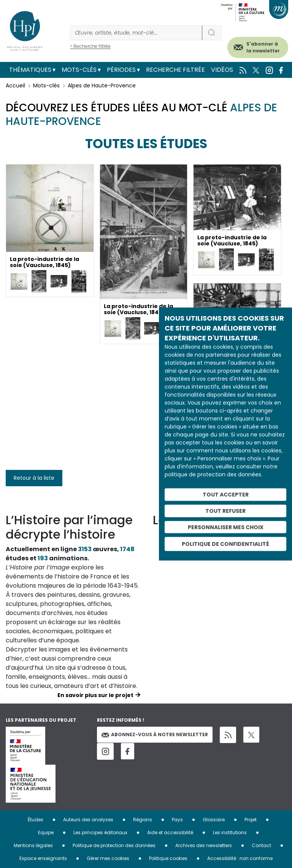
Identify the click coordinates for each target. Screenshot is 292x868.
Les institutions (230, 832)
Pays (177, 820)
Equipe (46, 832)
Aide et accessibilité (170, 832)
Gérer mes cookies (108, 858)
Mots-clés (79, 70)
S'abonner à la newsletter (263, 47)
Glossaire (214, 820)
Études (36, 820)
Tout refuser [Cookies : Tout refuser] (225, 511)
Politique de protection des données (114, 845)
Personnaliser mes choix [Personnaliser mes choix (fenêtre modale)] (226, 527)
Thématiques (30, 70)
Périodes (121, 70)
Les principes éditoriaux (100, 832)
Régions (143, 820)
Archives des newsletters (204, 845)
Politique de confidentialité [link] (225, 544)
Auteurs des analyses (88, 820)
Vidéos (222, 70)
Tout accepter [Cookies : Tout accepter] (226, 495)
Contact (261, 845)
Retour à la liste (34, 478)
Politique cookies (168, 858)
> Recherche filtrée (90, 46)
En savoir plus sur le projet (95, 695)
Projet (251, 820)
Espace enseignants (43, 858)
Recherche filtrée (175, 70)
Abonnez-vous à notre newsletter (155, 734)
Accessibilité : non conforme (240, 858)
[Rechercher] (136, 33)
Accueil (15, 85)
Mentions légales (33, 845)
